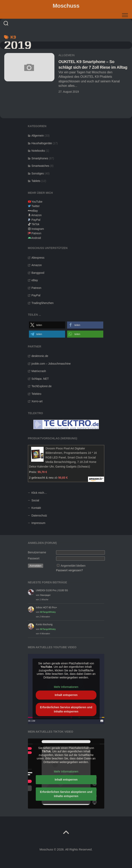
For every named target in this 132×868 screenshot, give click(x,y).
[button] (47, 325)
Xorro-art (37, 401)
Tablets (36, 181)
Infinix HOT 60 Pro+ (47, 608)
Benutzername (37, 552)
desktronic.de (40, 356)
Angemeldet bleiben (73, 566)
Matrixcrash (39, 371)
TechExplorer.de (42, 386)
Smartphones (40, 158)
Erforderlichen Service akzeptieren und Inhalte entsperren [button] (66, 709)
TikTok (35, 224)
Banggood (38, 273)
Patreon (36, 233)
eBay (35, 211)
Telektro (36, 394)
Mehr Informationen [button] (66, 687)
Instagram (38, 229)
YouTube (37, 202)
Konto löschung (44, 624)
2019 (18, 45)
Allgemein (67, 55)
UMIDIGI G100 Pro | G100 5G (52, 590)
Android (36, 238)
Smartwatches (40, 166)
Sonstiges (38, 173)
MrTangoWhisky (48, 612)
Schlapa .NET (40, 379)
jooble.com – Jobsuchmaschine (51, 364)
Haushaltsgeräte (42, 143)
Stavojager (45, 595)
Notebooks (38, 151)
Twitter (35, 206)
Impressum (38, 523)
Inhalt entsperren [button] (66, 695)
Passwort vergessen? (70, 570)
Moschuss (66, 6)
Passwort (34, 558)
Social (35, 500)
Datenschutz (39, 515)
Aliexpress (38, 258)
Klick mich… (39, 493)
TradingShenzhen (43, 303)
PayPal (36, 220)
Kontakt (36, 508)
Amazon (36, 215)
